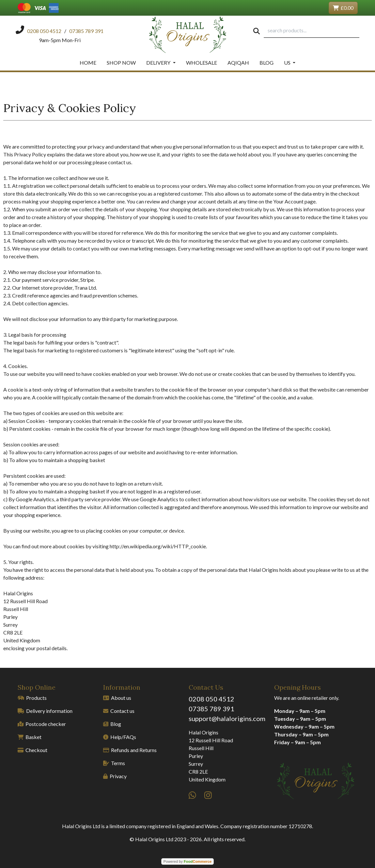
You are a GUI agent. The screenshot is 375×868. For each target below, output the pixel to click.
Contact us (119, 711)
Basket (30, 737)
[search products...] (312, 31)
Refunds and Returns (130, 750)
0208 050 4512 (211, 699)
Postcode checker (42, 724)
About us (117, 698)
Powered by (187, 861)
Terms (114, 763)
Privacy (115, 776)
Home (88, 63)
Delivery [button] (159, 63)
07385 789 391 (211, 709)
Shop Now (121, 63)
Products (32, 698)
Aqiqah (238, 63)
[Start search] (257, 31)
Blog (266, 63)
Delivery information (45, 711)
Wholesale (202, 63)
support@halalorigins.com (227, 718)
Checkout (32, 750)
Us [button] (288, 63)
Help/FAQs (120, 737)
